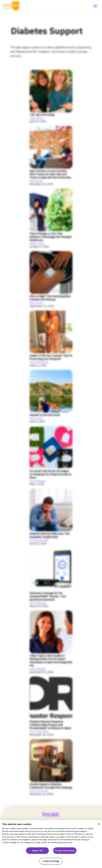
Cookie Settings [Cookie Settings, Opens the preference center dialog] (51, 861)
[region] (51, 844)
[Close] (99, 824)
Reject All (37, 851)
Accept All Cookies (65, 851)
